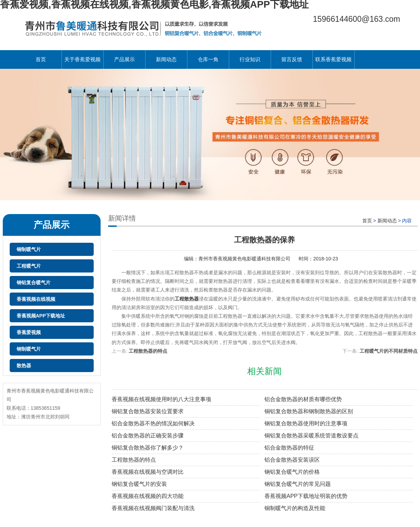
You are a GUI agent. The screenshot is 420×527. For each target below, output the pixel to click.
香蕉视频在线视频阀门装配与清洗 (153, 508)
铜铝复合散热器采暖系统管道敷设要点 (311, 436)
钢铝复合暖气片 (34, 283)
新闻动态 (166, 59)
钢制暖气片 (29, 349)
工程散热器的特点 (148, 351)
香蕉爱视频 (29, 332)
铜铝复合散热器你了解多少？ (148, 448)
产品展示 (124, 59)
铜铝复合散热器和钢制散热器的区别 (309, 411)
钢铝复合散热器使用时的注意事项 (306, 423)
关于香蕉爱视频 (82, 59)
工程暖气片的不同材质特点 (389, 351)
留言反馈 (292, 59)
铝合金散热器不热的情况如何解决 (153, 423)
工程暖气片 (29, 266)
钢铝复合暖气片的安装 (139, 484)
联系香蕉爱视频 (333, 59)
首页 (41, 59)
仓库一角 (208, 59)
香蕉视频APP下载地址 (41, 316)
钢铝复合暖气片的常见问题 (298, 484)
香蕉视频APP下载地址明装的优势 (306, 496)
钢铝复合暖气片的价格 (292, 472)
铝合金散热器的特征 (289, 448)
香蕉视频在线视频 (36, 299)
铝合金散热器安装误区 (292, 460)
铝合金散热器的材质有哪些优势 (303, 399)
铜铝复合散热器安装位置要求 (148, 411)
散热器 (24, 366)
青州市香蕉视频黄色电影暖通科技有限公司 (245, 259)
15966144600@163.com (356, 19)
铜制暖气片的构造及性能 (295, 508)
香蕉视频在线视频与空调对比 (148, 472)
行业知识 (250, 59)
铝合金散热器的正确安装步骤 (148, 436)
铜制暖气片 (29, 249)
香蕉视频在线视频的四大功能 (148, 496)
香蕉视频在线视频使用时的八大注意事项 (161, 399)
